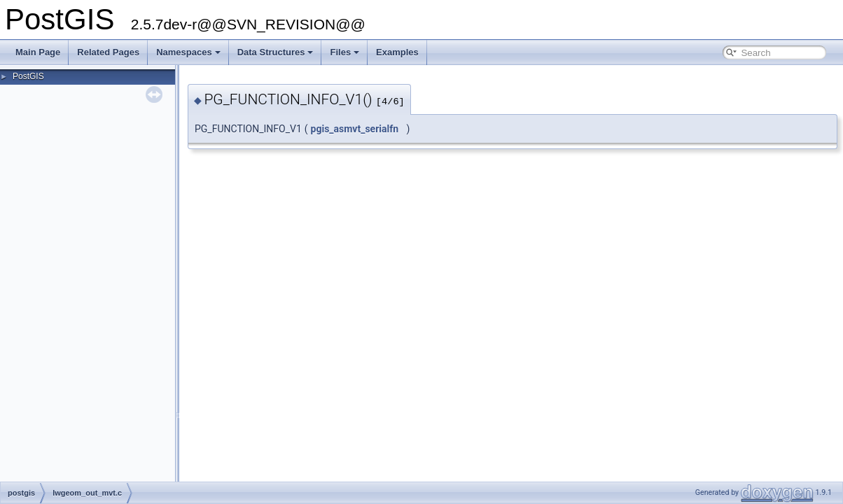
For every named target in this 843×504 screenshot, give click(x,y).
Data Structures (276, 52)
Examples (397, 52)
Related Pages (108, 52)
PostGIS (28, 76)
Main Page (38, 52)
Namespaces (188, 52)
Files (344, 52)
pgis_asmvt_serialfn (355, 129)
